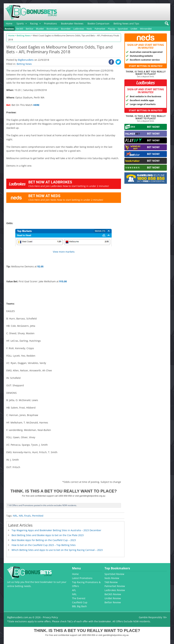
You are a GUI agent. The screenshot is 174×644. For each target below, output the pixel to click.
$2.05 (40, 266)
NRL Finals (25, 516)
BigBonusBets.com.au (19, 617)
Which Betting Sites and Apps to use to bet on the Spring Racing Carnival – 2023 (57, 550)
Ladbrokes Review (115, 590)
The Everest (79, 598)
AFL (74, 590)
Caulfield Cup (80, 602)
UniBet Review (113, 598)
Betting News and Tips (126, 23)
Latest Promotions (82, 578)
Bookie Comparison (98, 23)
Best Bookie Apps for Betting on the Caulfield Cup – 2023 (44, 540)
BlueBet (40, 29)
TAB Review (111, 582)
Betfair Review (113, 602)
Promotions (50, 23)
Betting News (24, 64)
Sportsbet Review (114, 574)
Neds (89, 29)
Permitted (38, 516)
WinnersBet (146, 29)
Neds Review (112, 578)
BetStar (30, 29)
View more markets (64, 252)
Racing (34, 23)
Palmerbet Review (115, 586)
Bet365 (20, 29)
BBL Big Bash (79, 606)
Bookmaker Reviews (72, 23)
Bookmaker (52, 29)
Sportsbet (123, 29)
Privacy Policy (50, 617)
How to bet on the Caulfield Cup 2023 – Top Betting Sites (44, 545)
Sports (20, 23)
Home (9, 23)
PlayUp (111, 29)
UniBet (134, 29)
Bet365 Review (113, 594)
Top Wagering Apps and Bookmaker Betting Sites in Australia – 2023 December (56, 530)
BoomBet (66, 29)
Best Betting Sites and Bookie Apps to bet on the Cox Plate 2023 (48, 535)
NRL (15, 516)
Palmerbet (100, 29)
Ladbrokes (79, 29)
